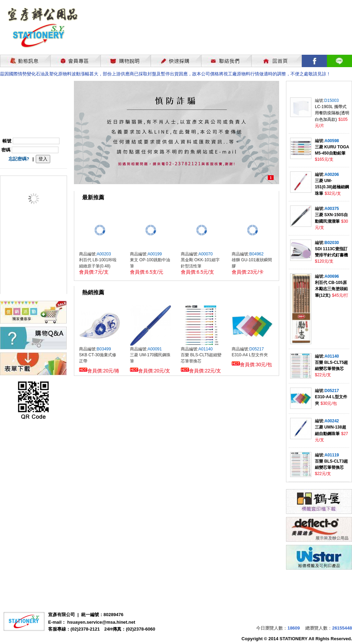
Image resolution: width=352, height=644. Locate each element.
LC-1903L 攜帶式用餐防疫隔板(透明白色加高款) (332, 113)
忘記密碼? (19, 159)
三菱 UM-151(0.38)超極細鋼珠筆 (332, 187)
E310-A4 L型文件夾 (250, 355)
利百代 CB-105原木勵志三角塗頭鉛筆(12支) (331, 289)
